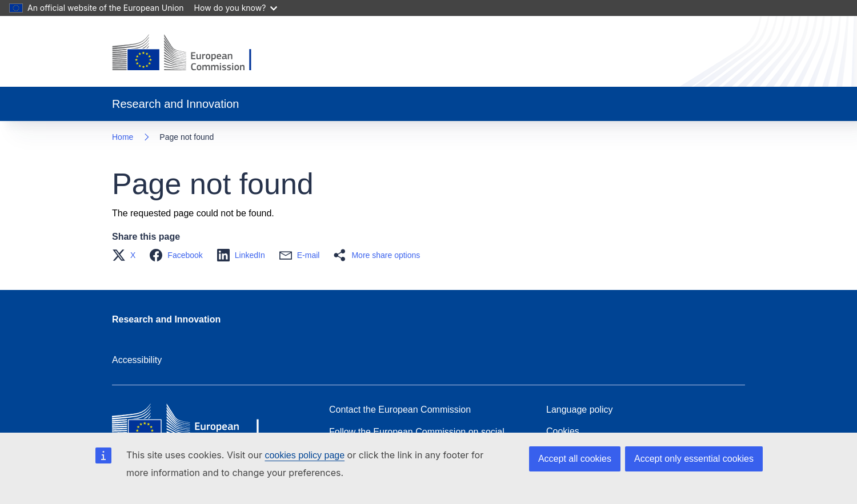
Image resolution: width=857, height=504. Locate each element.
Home (123, 137)
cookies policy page (305, 455)
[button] (127, 255)
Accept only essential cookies (694, 459)
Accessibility (137, 360)
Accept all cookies (575, 459)
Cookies (563, 431)
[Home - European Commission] (191, 54)
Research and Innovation (166, 319)
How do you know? (236, 8)
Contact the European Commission (400, 410)
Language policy (580, 410)
